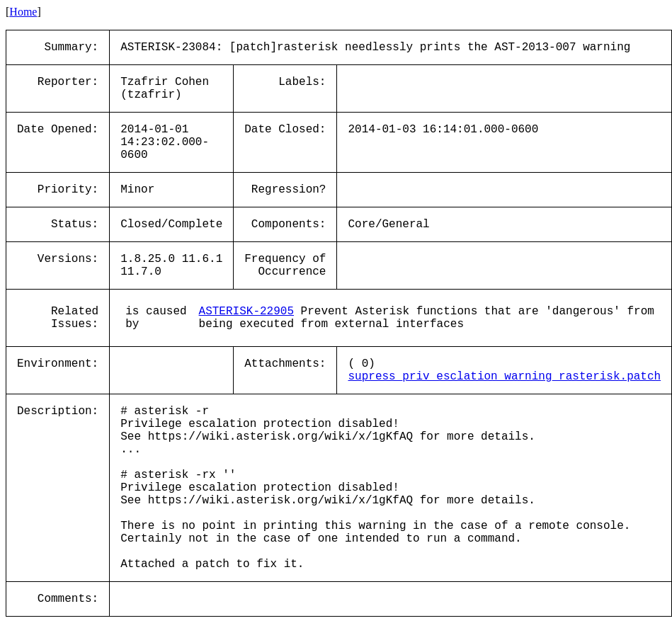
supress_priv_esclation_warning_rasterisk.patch (504, 377)
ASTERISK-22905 (246, 312)
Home (23, 12)
